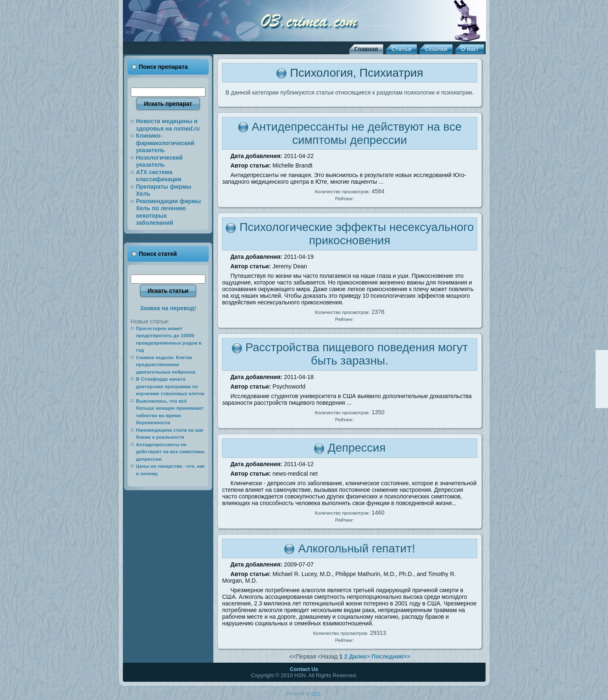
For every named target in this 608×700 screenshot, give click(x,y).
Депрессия (356, 448)
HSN (316, 694)
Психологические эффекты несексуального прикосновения (357, 234)
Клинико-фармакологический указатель (165, 143)
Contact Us (304, 669)
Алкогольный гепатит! (356, 548)
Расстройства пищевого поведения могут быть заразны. (356, 354)
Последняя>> (391, 656)
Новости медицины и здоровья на (168, 125)
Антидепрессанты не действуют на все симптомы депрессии (356, 133)
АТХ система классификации (159, 176)
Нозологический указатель (160, 161)
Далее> (359, 656)
